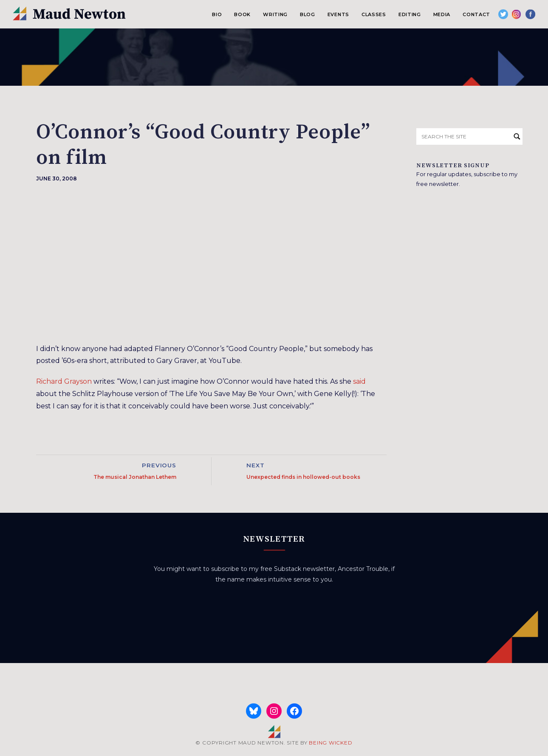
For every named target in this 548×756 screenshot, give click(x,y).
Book (242, 14)
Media (442, 14)
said (359, 381)
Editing (410, 14)
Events (338, 14)
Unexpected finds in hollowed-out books (303, 477)
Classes (374, 14)
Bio (217, 14)
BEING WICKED (330, 743)
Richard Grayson (64, 381)
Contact (476, 14)
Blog (308, 14)
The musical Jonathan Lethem (135, 477)
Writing (275, 14)
